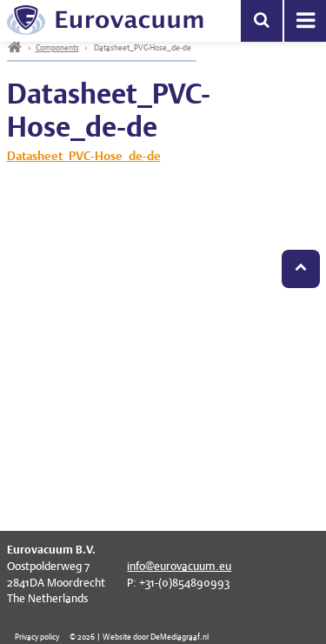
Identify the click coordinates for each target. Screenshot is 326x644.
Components (57, 47)
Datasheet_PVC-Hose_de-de (84, 156)
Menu (305, 21)
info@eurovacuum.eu (179, 566)
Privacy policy (37, 637)
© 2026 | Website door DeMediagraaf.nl (139, 637)
